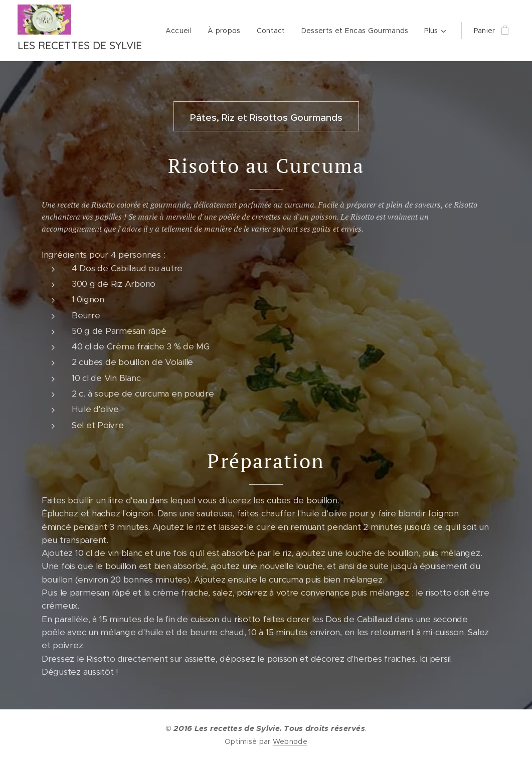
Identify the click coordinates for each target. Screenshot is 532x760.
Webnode (290, 741)
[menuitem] (304, 31)
